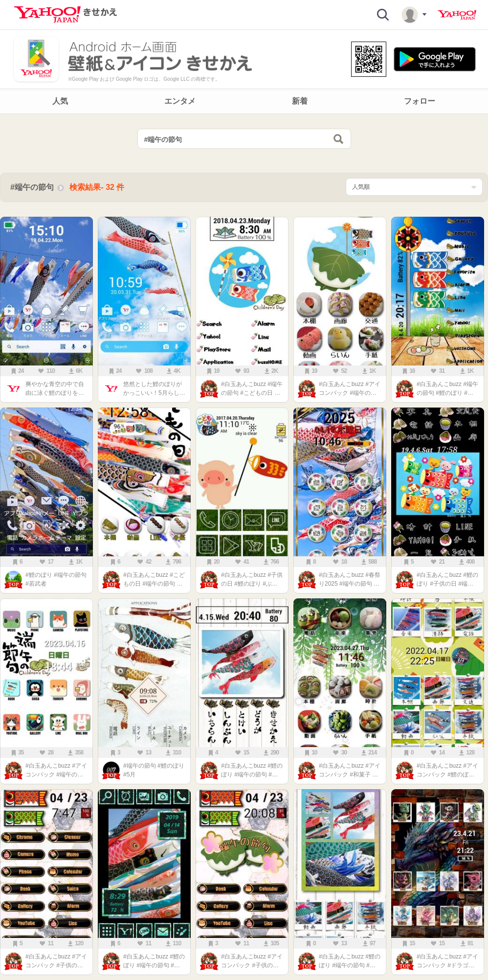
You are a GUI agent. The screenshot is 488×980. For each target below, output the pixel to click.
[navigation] (244, 101)
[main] (244, 549)
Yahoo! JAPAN (457, 15)
